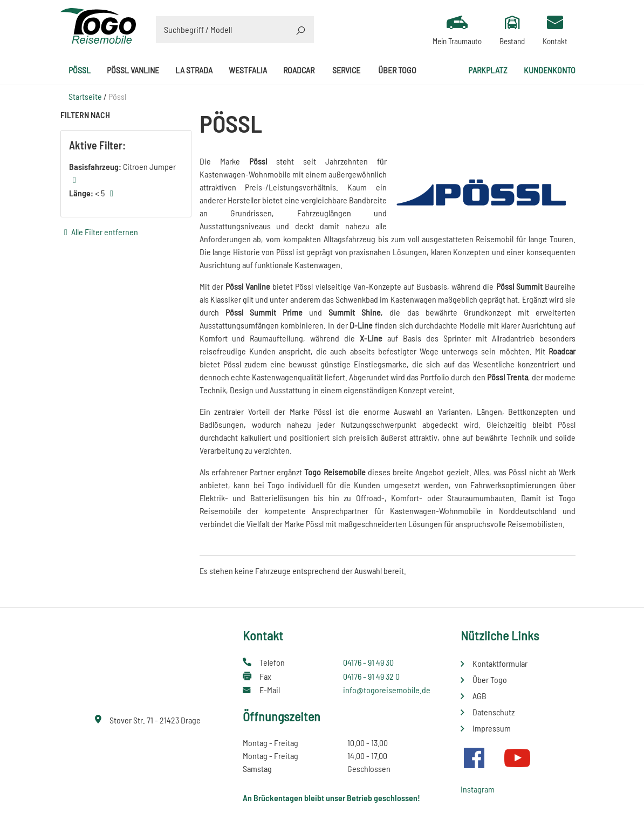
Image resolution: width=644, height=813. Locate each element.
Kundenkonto (550, 70)
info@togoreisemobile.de (387, 690)
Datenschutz (494, 712)
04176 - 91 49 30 (368, 662)
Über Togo (397, 70)
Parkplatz (488, 70)
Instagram (478, 789)
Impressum (492, 728)
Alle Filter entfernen (105, 232)
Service (346, 70)
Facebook (474, 758)
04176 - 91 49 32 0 (371, 676)
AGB (479, 696)
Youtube (517, 758)
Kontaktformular (500, 663)
